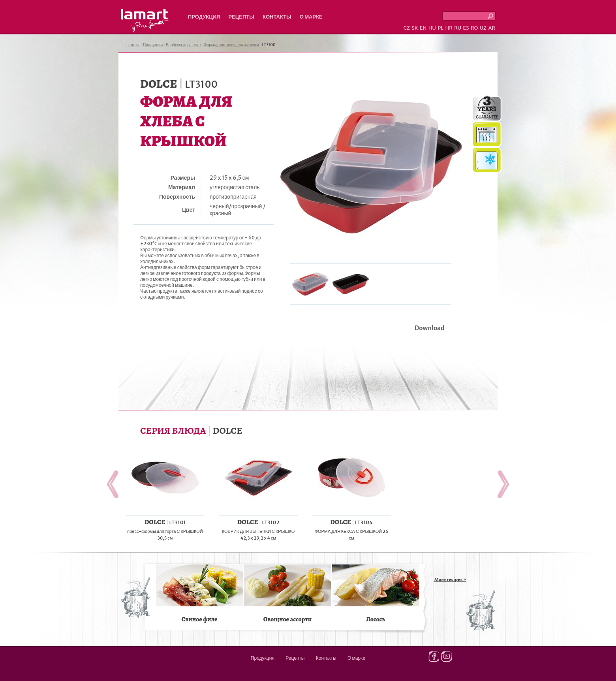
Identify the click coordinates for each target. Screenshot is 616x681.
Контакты (277, 17)
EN (423, 28)
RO (474, 28)
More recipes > (450, 579)
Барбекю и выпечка (183, 45)
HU (432, 28)
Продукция (204, 17)
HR (449, 28)
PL (440, 28)
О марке (311, 17)
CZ (407, 28)
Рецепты (241, 17)
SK (415, 28)
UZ (483, 28)
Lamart (145, 20)
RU (458, 28)
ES (466, 28)
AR (492, 28)
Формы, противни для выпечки (231, 45)
